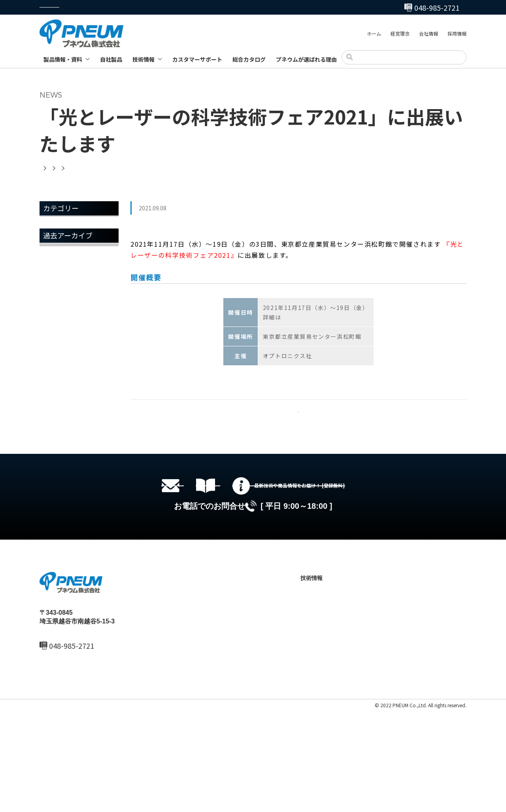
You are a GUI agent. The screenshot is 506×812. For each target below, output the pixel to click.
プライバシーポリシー (63, 807)
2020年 (55, 393)
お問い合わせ (396, 718)
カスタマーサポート (197, 59)
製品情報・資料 (63, 59)
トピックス (60, 245)
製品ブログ (322, 731)
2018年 (55, 433)
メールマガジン (66, 266)
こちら (291, 317)
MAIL (57, 757)
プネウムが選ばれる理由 (306, 59)
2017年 (55, 453)
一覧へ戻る (298, 421)
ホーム (374, 35)
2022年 (55, 352)
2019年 (55, 413)
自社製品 (111, 59)
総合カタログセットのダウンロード (265, 560)
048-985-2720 (294, 8)
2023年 (55, 332)
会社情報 (429, 35)
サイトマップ (108, 807)
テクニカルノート (330, 718)
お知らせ (57, 225)
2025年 (55, 312)
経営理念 (400, 35)
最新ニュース (238, 691)
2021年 (55, 372)
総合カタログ (249, 59)
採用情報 (457, 35)
